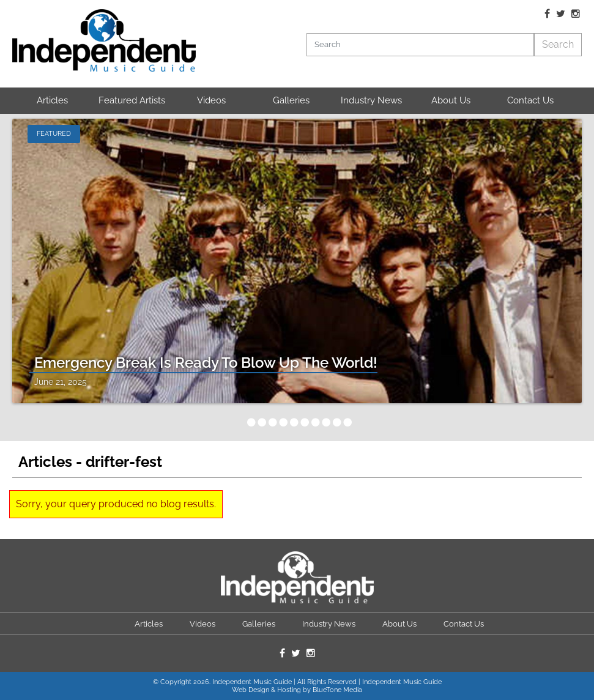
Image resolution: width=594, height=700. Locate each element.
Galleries (291, 100)
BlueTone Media (337, 690)
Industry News (371, 100)
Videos (211, 100)
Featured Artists (132, 100)
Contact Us (530, 100)
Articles (52, 100)
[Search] (421, 45)
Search (558, 44)
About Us (451, 100)
